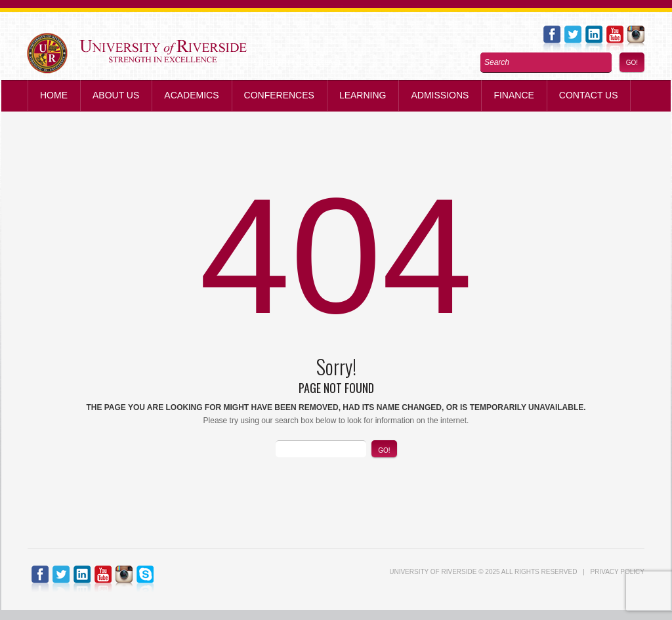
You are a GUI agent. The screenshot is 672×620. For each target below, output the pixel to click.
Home (54, 95)
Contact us (589, 95)
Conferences (279, 95)
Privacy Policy (618, 572)
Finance (514, 95)
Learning (363, 95)
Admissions (440, 95)
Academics (191, 95)
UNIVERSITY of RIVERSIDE (433, 572)
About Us (116, 95)
